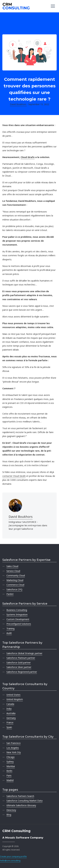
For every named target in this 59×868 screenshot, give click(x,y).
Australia (11, 713)
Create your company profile (13, 856)
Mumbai (11, 766)
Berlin (9, 771)
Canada (10, 704)
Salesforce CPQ (14, 589)
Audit (9, 633)
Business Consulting (17, 610)
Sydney (10, 762)
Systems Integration (17, 615)
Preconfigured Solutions (19, 624)
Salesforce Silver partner (19, 667)
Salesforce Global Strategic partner (24, 653)
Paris (9, 776)
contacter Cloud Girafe (14, 476)
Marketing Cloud (15, 580)
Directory (11, 810)
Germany (11, 718)
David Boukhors (21, 517)
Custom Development (18, 619)
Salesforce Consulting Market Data (24, 801)
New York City (14, 752)
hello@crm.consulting (10, 861)
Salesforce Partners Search (20, 796)
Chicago (11, 757)
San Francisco (14, 743)
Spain (9, 727)
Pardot (10, 594)
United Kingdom (15, 699)
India (9, 709)
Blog (9, 815)
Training (10, 628)
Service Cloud (13, 571)
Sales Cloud (12, 566)
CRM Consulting (16, 831)
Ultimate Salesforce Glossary (21, 805)
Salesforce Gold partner (19, 663)
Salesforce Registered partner (22, 672)
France (10, 722)
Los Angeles (13, 748)
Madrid (10, 780)
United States (13, 695)
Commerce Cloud (15, 585)
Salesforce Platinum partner (21, 658)
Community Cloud (16, 575)
